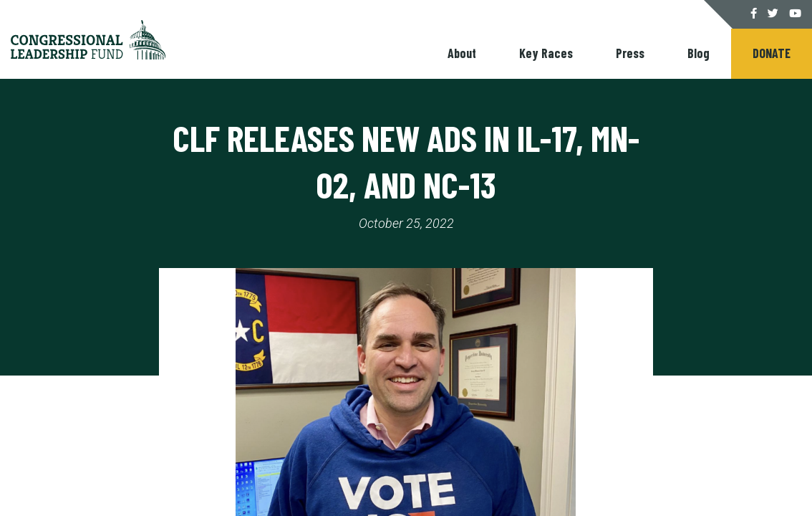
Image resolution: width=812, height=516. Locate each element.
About (462, 53)
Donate (772, 53)
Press (630, 53)
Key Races (546, 53)
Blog (699, 53)
